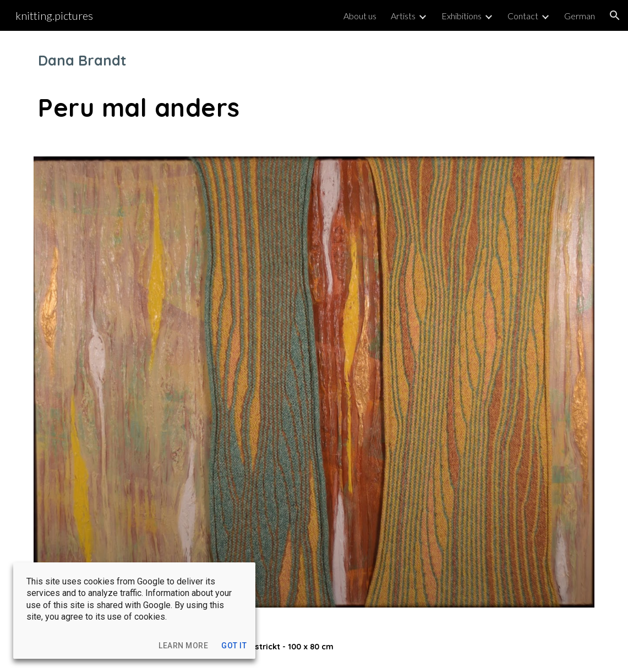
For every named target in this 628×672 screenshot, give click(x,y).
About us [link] (360, 16)
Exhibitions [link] (462, 16)
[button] (615, 15)
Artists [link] (403, 16)
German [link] (580, 16)
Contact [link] (523, 16)
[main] (314, 87)
